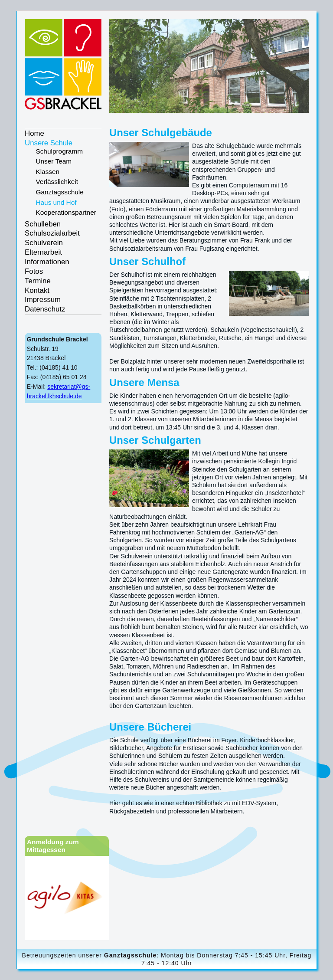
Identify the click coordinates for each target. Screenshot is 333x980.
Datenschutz (45, 309)
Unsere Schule (49, 143)
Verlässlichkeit (57, 182)
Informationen (47, 262)
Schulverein (44, 243)
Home (34, 133)
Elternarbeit (43, 252)
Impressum (43, 300)
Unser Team (54, 161)
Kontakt (37, 290)
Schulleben (43, 224)
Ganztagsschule (59, 192)
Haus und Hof (56, 202)
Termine (38, 281)
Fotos (34, 271)
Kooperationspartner (66, 212)
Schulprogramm (59, 151)
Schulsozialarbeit (52, 233)
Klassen (47, 172)
